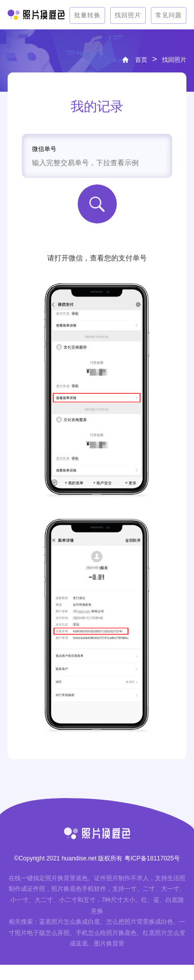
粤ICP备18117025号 (152, 858)
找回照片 (128, 15)
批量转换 (87, 15)
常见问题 (169, 15)
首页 (141, 60)
